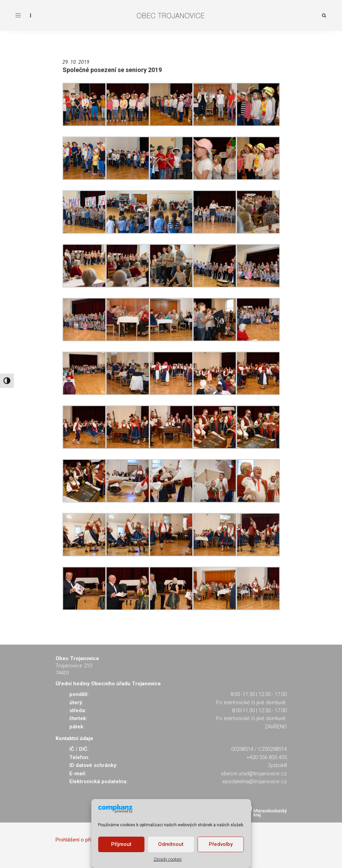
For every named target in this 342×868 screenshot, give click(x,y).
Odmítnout (171, 844)
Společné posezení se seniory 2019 (112, 70)
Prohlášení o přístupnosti (84, 840)
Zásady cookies (168, 859)
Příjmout (121, 844)
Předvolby (221, 844)
